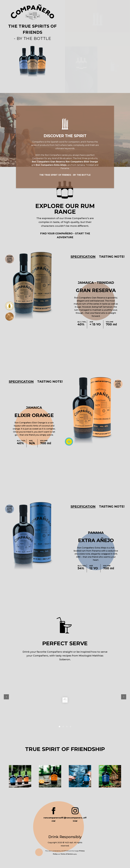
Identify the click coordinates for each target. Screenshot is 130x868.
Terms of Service (67, 853)
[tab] (82, 257)
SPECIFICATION (82, 257)
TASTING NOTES (110, 257)
